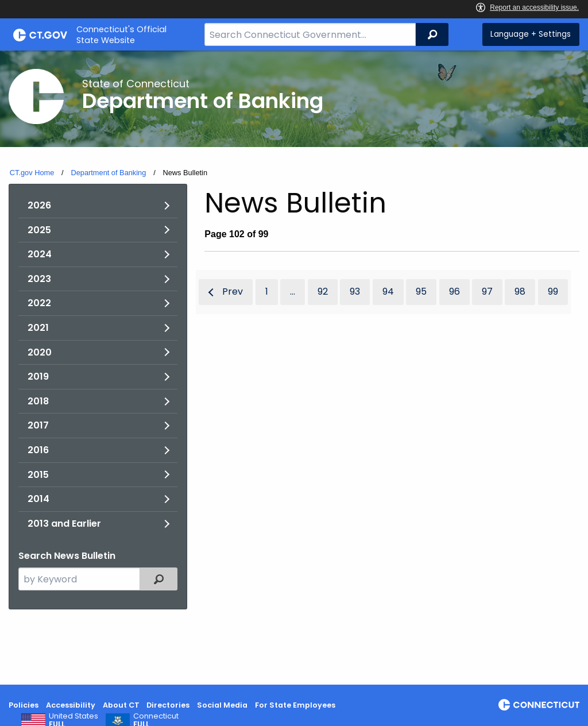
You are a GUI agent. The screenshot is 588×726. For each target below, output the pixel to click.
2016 (38, 450)
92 (323, 291)
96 (454, 291)
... (293, 291)
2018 (38, 401)
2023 (39, 279)
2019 (38, 376)
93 (355, 291)
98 (520, 291)
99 (553, 291)
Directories (168, 705)
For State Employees (295, 705)
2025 (39, 230)
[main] (294, 368)
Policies (24, 705)
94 (388, 291)
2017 (38, 425)
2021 (38, 328)
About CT (121, 705)
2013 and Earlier (64, 524)
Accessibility (71, 705)
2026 (39, 205)
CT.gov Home (32, 173)
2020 (40, 352)
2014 (38, 499)
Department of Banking (108, 173)
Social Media (222, 705)
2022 (39, 303)
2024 (40, 254)
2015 (38, 475)
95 (421, 291)
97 (487, 291)
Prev (233, 291)
